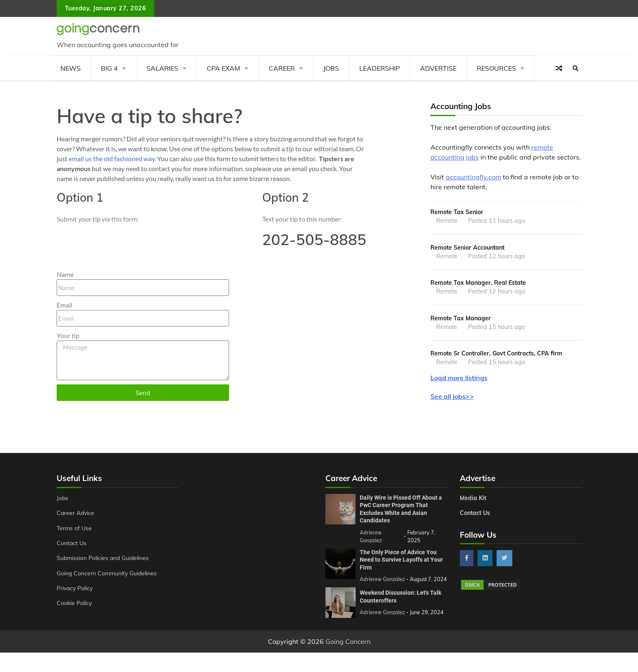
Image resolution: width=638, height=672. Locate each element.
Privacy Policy (75, 590)
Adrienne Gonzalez (383, 622)
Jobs (331, 68)
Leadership (380, 68)
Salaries (162, 68)
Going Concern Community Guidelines (108, 574)
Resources (496, 68)
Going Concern (348, 651)
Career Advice (76, 515)
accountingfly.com (473, 177)
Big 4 (109, 68)
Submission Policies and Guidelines (104, 560)
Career (282, 68)
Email (65, 305)
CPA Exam (223, 68)
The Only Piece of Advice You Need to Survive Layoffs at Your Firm (401, 561)
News (70, 68)
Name (65, 274)
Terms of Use (75, 529)
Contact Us (72, 545)
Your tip (68, 335)
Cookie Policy (74, 605)
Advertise (438, 68)
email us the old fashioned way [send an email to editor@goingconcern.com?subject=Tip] (112, 158)
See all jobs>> (452, 398)
